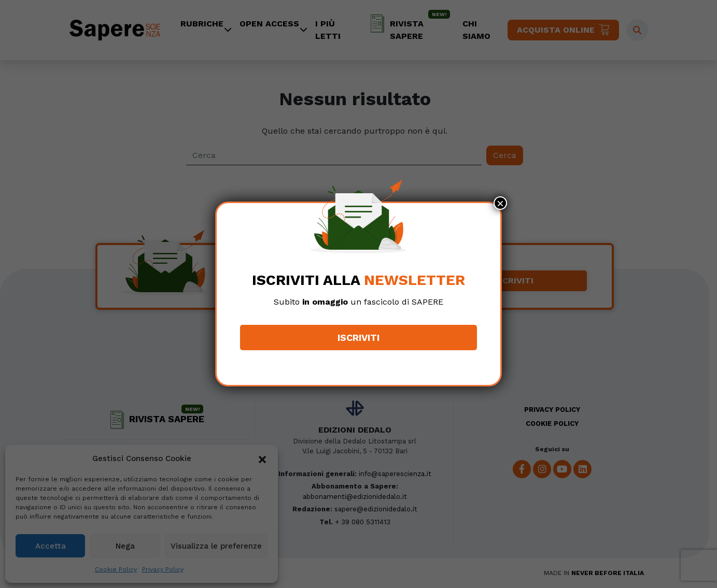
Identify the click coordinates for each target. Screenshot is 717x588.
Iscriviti (358, 338)
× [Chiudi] (500, 203)
